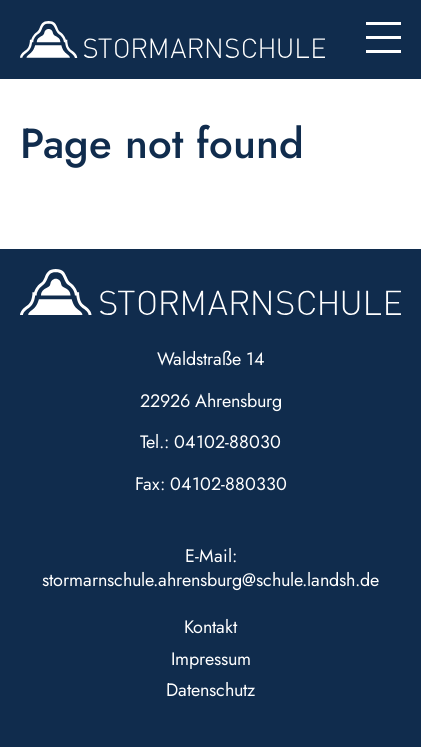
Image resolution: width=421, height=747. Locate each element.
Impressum (211, 659)
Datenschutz (210, 690)
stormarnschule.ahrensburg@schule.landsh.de (210, 580)
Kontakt (210, 627)
